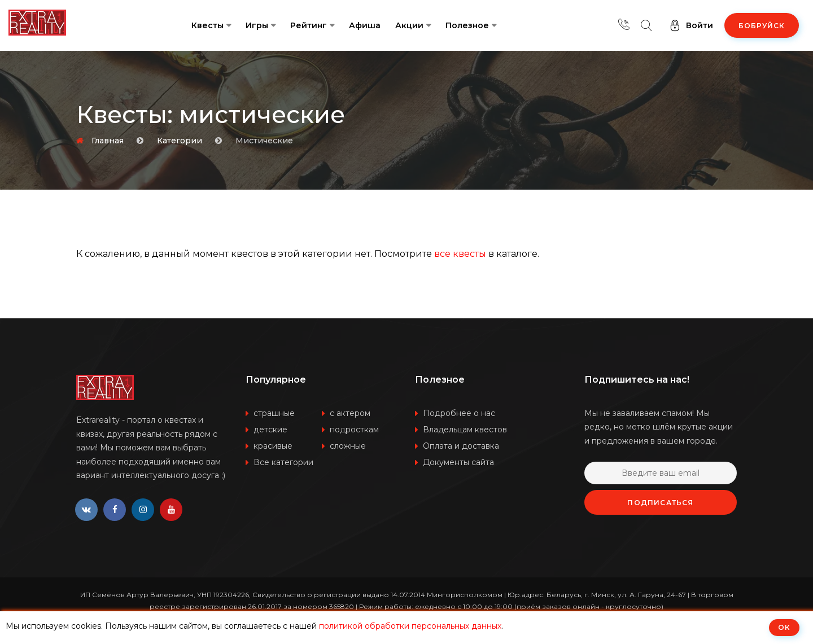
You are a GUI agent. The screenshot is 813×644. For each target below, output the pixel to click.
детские (270, 430)
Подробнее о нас (459, 413)
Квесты (207, 25)
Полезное (467, 25)
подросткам (354, 430)
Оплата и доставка (461, 446)
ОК (784, 627)
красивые (273, 446)
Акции (409, 25)
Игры (257, 25)
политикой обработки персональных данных (410, 626)
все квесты (460, 254)
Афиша (365, 25)
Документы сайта (458, 462)
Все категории (283, 462)
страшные (274, 413)
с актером (350, 413)
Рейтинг (309, 25)
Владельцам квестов (465, 430)
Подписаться (660, 503)
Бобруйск (762, 26)
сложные (348, 446)
